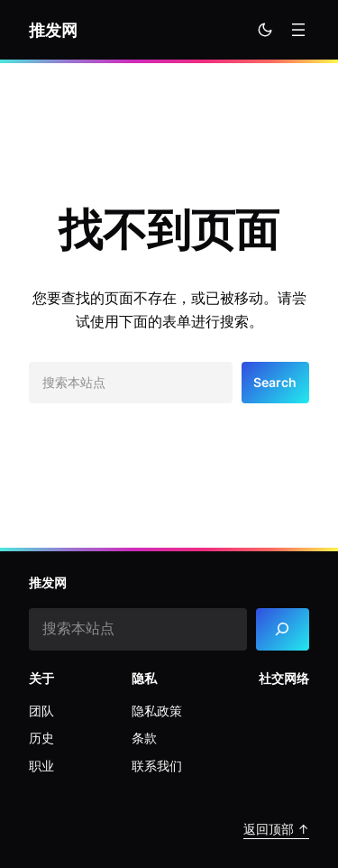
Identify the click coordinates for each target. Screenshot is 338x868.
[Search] (283, 629)
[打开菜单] (298, 30)
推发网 (53, 30)
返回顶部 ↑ (276, 829)
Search (275, 382)
